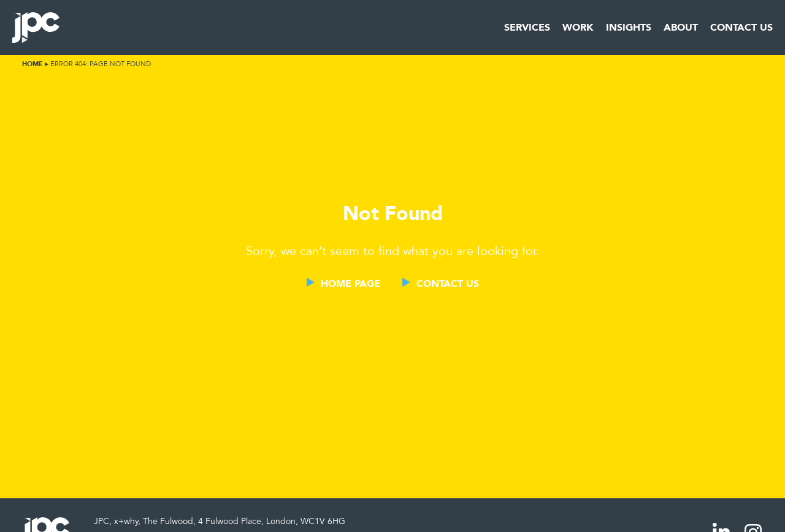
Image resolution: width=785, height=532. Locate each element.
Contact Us (741, 27)
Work (578, 27)
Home (33, 64)
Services (527, 27)
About (681, 27)
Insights (629, 27)
